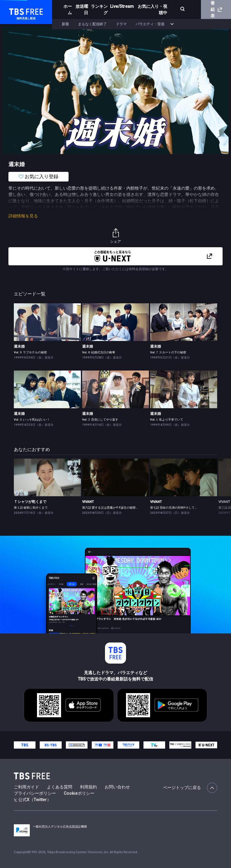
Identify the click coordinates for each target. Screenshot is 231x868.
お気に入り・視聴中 (150, 9)
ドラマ (121, 24)
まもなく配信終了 (92, 24)
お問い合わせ (117, 787)
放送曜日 (80, 9)
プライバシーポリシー (35, 793)
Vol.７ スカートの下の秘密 (168, 352)
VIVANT (88, 502)
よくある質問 (60, 787)
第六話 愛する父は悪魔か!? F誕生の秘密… (110, 508)
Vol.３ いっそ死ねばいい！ (32, 420)
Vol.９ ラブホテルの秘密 (30, 352)
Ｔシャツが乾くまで (30, 502)
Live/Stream (119, 6)
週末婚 (19, 346)
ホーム (67, 9)
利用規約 (88, 787)
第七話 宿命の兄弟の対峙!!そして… (173, 508)
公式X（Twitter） (32, 800)
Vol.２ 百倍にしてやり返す (100, 420)
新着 (65, 24)
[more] (172, 24)
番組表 (216, 9)
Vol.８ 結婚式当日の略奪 (99, 352)
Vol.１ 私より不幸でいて (167, 420)
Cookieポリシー (79, 793)
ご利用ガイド (26, 787)
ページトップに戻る (190, 788)
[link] (47, 322)
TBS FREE (16, 11)
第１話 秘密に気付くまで (31, 508)
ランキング (99, 9)
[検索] (178, 9)
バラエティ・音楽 (150, 24)
